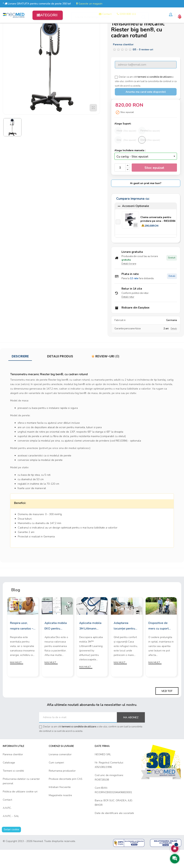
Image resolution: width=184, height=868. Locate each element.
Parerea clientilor (13, 772)
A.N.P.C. (7, 826)
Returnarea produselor (62, 788)
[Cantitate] (120, 185)
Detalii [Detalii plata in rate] (172, 294)
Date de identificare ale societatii (114, 831)
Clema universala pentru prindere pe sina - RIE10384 (158, 237)
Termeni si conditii (13, 788)
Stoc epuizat (154, 185)
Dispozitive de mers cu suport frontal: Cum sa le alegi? (161, 644)
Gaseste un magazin (89, 4)
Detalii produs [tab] (60, 374)
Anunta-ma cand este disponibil (146, 110)
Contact (7, 817)
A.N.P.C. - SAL (11, 834)
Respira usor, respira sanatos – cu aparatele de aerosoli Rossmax (22, 644)
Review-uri (105, 374)
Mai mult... (17, 680)
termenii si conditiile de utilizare (155, 95)
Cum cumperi (56, 780)
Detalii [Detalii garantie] (174, 347)
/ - (143, 67)
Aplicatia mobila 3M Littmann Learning (90, 644)
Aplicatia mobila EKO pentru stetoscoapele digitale (56, 644)
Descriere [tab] (20, 374)
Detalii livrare (129, 282)
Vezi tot (167, 709)
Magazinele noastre (60, 813)
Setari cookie (11, 847)
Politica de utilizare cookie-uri (20, 809)
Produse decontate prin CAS (66, 797)
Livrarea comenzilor (60, 772)
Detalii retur (128, 315)
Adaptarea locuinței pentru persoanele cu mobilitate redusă (126, 644)
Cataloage (9, 780)
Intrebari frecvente (60, 805)
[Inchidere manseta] (146, 174)
